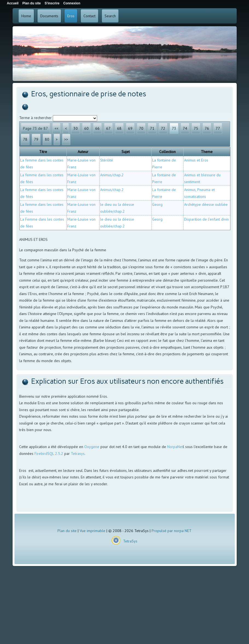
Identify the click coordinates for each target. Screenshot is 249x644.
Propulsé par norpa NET (172, 531)
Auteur (83, 152)
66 (97, 128)
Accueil (13, 3)
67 (108, 128)
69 (130, 128)
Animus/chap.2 (112, 175)
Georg (157, 204)
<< (56, 128)
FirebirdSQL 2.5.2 (49, 454)
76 (207, 128)
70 (141, 128)
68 (119, 128)
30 (76, 128)
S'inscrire (52, 3)
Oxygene (92, 447)
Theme (207, 152)
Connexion (72, 3)
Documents (49, 16)
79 (36, 139)
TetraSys (130, 541)
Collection (167, 152)
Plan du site (67, 531)
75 (196, 128)
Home (26, 16)
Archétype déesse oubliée (206, 204)
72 (163, 128)
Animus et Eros (196, 160)
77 (218, 128)
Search (110, 16)
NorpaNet (175, 447)
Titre (43, 152)
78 (25, 139)
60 (86, 128)
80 (47, 139)
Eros (71, 16)
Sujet (126, 152)
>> (66, 139)
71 (152, 128)
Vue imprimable (92, 531)
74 (185, 128)
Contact (89, 16)
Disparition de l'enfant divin (206, 219)
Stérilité (107, 160)
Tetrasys (78, 454)
